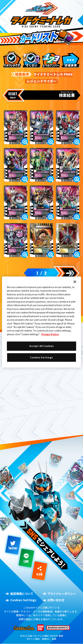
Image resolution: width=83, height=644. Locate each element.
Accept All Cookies (41, 346)
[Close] (75, 282)
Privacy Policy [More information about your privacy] (50, 334)
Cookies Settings (41, 357)
